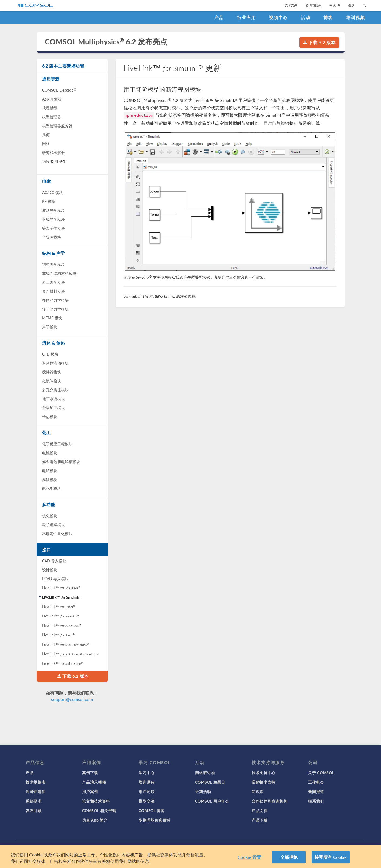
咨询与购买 (313, 5)
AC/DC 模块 (53, 192)
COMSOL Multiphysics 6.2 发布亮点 (106, 41)
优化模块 (50, 516)
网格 (46, 143)
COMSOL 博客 (151, 810)
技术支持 (291, 5)
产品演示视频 (94, 782)
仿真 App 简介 (95, 820)
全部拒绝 (289, 858)
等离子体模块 (54, 228)
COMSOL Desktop (59, 90)
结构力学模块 (54, 264)
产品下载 (260, 820)
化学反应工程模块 (57, 444)
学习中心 (146, 773)
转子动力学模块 (55, 309)
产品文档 (260, 810)
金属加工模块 (54, 408)
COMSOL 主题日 (210, 782)
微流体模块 (52, 381)
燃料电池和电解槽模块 (61, 462)
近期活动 (203, 792)
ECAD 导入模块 (55, 579)
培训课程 (146, 782)
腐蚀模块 (50, 479)
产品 (219, 17)
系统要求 (34, 801)
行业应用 (246, 17)
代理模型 (50, 108)
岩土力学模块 (54, 282)
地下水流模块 (54, 399)
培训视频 (355, 17)
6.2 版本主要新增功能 (63, 66)
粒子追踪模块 (54, 525)
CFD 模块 (50, 354)
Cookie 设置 (249, 858)
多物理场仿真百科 (154, 820)
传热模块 (50, 416)
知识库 (258, 792)
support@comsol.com (72, 699)
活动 (306, 17)
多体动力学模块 (55, 300)
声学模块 (50, 327)
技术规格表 (36, 782)
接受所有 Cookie (331, 858)
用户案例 (90, 792)
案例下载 (90, 773)
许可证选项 (36, 792)
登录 (352, 5)
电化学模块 (52, 488)
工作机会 (316, 782)
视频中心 (278, 17)
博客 (328, 17)
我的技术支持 (264, 782)
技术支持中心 (264, 773)
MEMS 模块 (52, 318)
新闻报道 (316, 792)
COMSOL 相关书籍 (99, 810)
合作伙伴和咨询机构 (269, 801)
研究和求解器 (54, 152)
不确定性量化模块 (57, 533)
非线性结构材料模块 (59, 273)
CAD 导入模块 (54, 561)
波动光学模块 (54, 210)
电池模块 (50, 453)
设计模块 (50, 570)
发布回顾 (34, 810)
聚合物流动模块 (55, 363)
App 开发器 (52, 99)
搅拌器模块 (52, 372)
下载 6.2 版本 (319, 42)
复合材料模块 (54, 291)
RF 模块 (49, 201)
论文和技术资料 (96, 801)
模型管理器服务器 (57, 126)
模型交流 (146, 801)
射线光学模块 (54, 219)
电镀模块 (50, 470)
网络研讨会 (205, 773)
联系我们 (316, 801)
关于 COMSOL (321, 773)
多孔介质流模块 (55, 390)
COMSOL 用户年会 (212, 801)
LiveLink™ (61, 587)
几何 (46, 135)
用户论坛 (146, 792)
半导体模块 (52, 237)
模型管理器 (52, 117)
